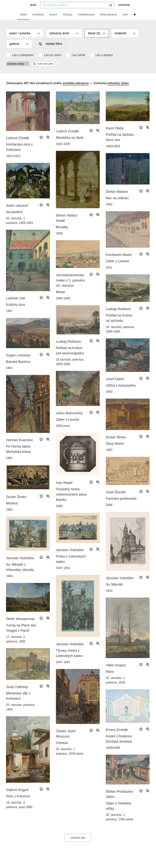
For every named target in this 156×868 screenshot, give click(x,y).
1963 (109, 399)
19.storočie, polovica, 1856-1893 (70, 369)
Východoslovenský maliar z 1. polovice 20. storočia (70, 288)
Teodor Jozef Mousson (66, 741)
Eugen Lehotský (18, 363)
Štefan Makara (117, 199)
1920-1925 (63, 151)
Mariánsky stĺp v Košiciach (18, 703)
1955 (9, 584)
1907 (9, 318)
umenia (124, 12)
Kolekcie (38, 22)
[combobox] (77, 13)
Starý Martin (115, 451)
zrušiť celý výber (43, 71)
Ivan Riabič (64, 490)
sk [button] (140, 6)
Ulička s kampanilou (121, 393)
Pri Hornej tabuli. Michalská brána (19, 457)
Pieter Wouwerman (20, 626)
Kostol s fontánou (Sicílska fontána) (119, 746)
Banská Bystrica (18, 369)
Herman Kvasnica (19, 448)
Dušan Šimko (116, 445)
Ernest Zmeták (117, 737)
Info (125, 22)
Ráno (110, 679)
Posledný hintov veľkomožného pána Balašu (71, 502)
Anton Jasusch (17, 213)
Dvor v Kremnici (18, 804)
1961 (9, 466)
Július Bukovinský (69, 421)
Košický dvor (16, 312)
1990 (59, 514)
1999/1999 (113, 755)
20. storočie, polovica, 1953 (21, 715)
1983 (109, 457)
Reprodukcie (109, 22)
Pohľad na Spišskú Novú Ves (120, 145)
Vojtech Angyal (17, 797)
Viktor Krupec (116, 673)
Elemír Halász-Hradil (67, 226)
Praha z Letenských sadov (71, 567)
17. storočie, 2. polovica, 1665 (16, 647)
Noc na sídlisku (117, 206)
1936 (59, 241)
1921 (109, 275)
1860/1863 (113, 154)
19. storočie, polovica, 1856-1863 (120, 337)
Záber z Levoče (117, 269)
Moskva (12, 511)
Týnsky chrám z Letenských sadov (69, 661)
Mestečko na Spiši (70, 145)
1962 (109, 212)
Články (68, 22)
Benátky (62, 235)
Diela (23, 22)
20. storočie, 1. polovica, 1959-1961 (20, 228)
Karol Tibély (115, 136)
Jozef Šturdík (116, 500)
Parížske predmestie (121, 506)
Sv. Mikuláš (114, 592)
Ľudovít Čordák (18, 146)
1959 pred (63, 433)
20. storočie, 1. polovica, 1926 (116, 688)
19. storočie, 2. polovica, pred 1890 (19, 812)
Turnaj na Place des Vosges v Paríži (21, 635)
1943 (109, 598)
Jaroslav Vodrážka (120, 586)
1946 (109, 512)
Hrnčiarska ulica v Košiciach (19, 155)
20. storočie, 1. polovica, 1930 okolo (70, 759)
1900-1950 (63, 306)
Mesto (60, 300)
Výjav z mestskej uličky (118, 813)
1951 (9, 376)
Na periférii (14, 220)
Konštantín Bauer (119, 262)
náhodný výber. (118, 91)
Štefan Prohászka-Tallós (120, 802)
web (33, 12)
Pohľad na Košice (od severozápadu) (70, 358)
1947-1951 (63, 575)
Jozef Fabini (115, 387)
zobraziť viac (78, 845)
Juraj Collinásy (17, 694)
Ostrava (62, 750)
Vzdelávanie (86, 22)
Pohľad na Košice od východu (119, 326)
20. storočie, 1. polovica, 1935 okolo (119, 825)
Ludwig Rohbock (118, 317)
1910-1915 (13, 164)
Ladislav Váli (16, 306)
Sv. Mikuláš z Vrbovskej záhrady (20, 575)
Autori (54, 22)
